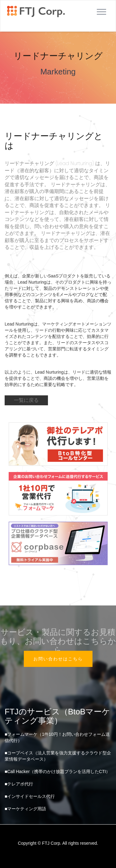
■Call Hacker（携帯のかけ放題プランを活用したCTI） (57, 771)
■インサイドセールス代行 (30, 796)
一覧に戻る (26, 400)
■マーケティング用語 (25, 809)
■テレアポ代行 (19, 784)
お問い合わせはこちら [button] (58, 659)
